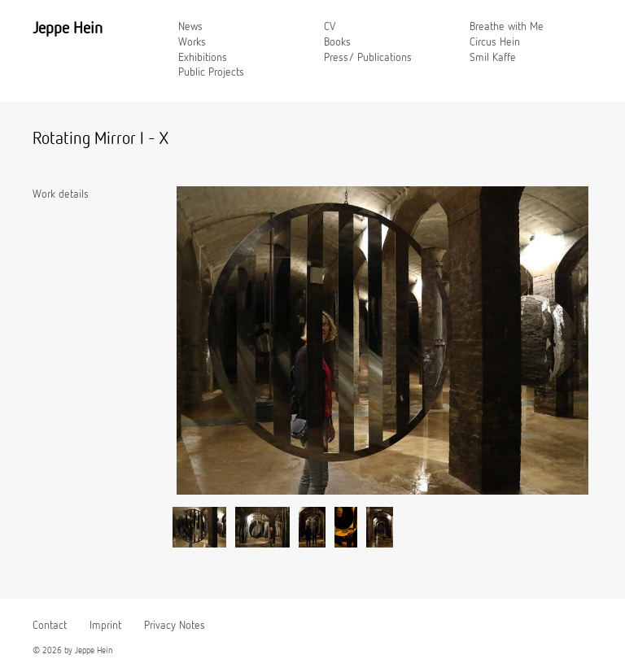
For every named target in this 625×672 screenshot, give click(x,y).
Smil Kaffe (493, 58)
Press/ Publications (368, 58)
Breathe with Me (507, 27)
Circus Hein (495, 42)
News (190, 27)
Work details (61, 194)
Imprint (105, 626)
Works (192, 42)
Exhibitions (203, 58)
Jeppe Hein (68, 28)
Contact (50, 626)
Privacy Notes (175, 626)
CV (330, 27)
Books (337, 42)
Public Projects (211, 72)
